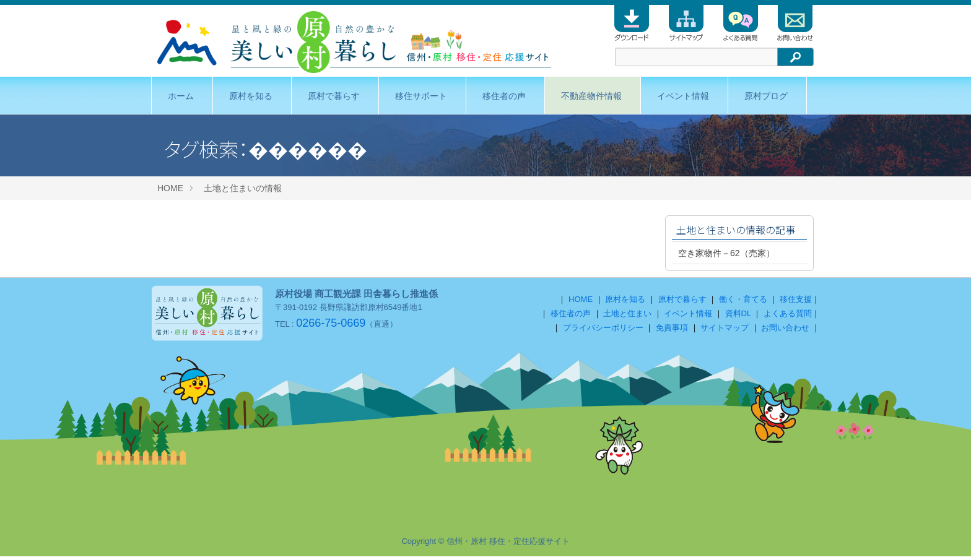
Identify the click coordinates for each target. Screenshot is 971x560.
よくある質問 (788, 317)
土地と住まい (627, 317)
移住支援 (796, 303)
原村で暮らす (334, 96)
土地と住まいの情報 (243, 188)
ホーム (181, 96)
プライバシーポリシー (603, 331)
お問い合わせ (785, 331)
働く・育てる (743, 303)
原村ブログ (766, 96)
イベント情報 (683, 96)
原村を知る (251, 96)
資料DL (738, 317)
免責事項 (672, 331)
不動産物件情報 (591, 96)
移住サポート (421, 96)
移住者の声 (504, 96)
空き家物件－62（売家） (726, 253)
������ (308, 149)
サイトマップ (725, 331)
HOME (170, 188)
